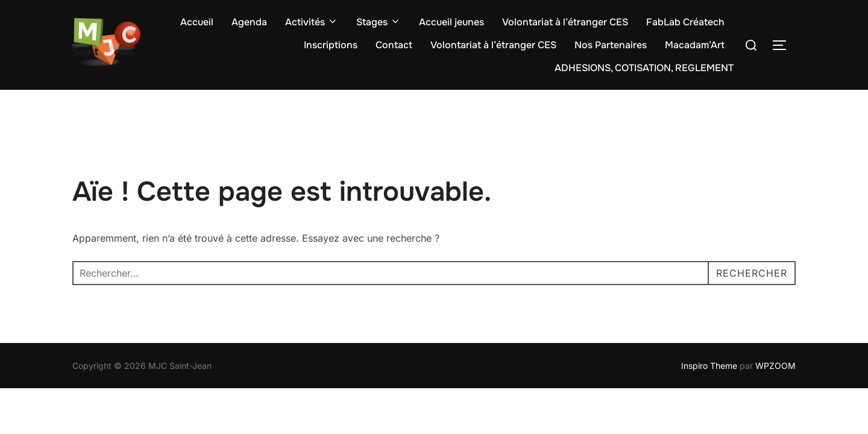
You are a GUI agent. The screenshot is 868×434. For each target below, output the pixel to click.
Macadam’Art (695, 45)
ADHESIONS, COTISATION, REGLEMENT (644, 68)
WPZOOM (775, 366)
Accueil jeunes (451, 22)
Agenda (249, 22)
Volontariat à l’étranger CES (565, 22)
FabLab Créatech (685, 22)
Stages (379, 22)
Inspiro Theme (709, 366)
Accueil (197, 22)
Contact (394, 45)
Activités (312, 22)
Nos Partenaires (611, 45)
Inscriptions (331, 45)
